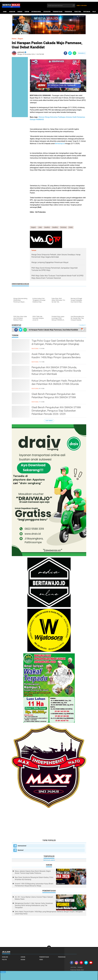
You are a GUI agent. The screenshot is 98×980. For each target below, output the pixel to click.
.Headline (12, 12)
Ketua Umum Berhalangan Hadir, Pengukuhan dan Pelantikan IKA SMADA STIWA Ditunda (57, 383)
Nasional (21, 850)
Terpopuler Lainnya (49, 860)
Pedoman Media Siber (77, 970)
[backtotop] (49, 948)
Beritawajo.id (60, 144)
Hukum (27, 12)
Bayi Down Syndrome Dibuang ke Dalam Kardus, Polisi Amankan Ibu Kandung (34, 878)
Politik (71, 227)
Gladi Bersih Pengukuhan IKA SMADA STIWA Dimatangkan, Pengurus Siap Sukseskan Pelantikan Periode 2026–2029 (57, 411)
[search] (61, 6)
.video (40, 227)
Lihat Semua (49, 421)
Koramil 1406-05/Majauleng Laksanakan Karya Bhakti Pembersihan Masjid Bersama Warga (34, 885)
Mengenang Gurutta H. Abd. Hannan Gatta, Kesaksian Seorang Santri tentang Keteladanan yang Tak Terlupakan (34, 905)
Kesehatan (47, 12)
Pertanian (87, 12)
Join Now (73, 967)
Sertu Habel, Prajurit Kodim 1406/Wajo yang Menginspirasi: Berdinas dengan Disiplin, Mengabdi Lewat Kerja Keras (49, 913)
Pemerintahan (58, 12)
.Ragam (20, 39)
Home (5, 12)
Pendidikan (68, 12)
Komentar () (82, 53)
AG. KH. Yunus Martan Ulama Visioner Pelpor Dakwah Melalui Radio (34, 898)
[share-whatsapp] (75, 53)
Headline (47, 227)
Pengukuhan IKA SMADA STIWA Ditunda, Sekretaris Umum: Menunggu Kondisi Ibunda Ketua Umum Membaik (57, 371)
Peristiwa (78, 12)
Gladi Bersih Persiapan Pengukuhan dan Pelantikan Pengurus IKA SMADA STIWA (54, 396)
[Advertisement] (49, 824)
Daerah (20, 12)
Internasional (36, 12)
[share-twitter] (70, 53)
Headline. (55, 227)
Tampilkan (82, 325)
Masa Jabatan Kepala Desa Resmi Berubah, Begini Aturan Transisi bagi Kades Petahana (33, 872)
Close (3, 972)
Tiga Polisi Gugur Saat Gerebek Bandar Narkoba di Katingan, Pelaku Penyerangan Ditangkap (59, 343)
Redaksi (80, 967)
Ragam (23, 960)
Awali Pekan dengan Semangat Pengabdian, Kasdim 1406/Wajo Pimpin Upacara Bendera (57, 356)
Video (41, 960)
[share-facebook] (65, 53)
